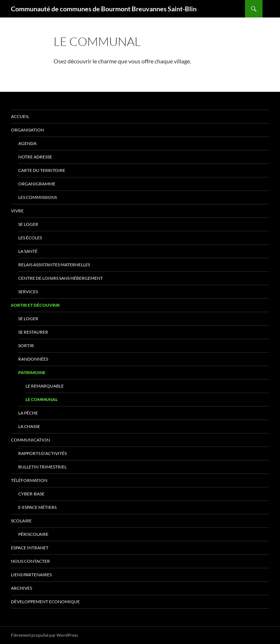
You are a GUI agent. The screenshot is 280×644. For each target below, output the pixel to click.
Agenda (27, 143)
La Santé (28, 251)
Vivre (17, 211)
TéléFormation (29, 480)
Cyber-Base (31, 494)
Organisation (28, 130)
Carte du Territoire (42, 170)
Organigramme (37, 184)
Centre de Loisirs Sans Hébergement (61, 278)
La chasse (29, 426)
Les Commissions (38, 197)
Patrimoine (32, 372)
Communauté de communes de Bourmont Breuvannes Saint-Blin (104, 9)
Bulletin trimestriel (42, 467)
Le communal (42, 399)
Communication (30, 440)
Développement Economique (45, 602)
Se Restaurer (33, 332)
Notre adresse (35, 157)
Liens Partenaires (31, 575)
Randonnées (33, 359)
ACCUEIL (20, 116)
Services (28, 292)
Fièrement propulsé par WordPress (44, 635)
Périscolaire (33, 534)
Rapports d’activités (42, 453)
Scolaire (21, 521)
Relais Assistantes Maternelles (54, 265)
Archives (22, 588)
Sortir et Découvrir (35, 305)
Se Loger (28, 224)
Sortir (26, 345)
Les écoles (30, 238)
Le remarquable (45, 386)
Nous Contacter (30, 561)
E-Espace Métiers (37, 507)
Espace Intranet (30, 548)
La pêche (28, 413)
